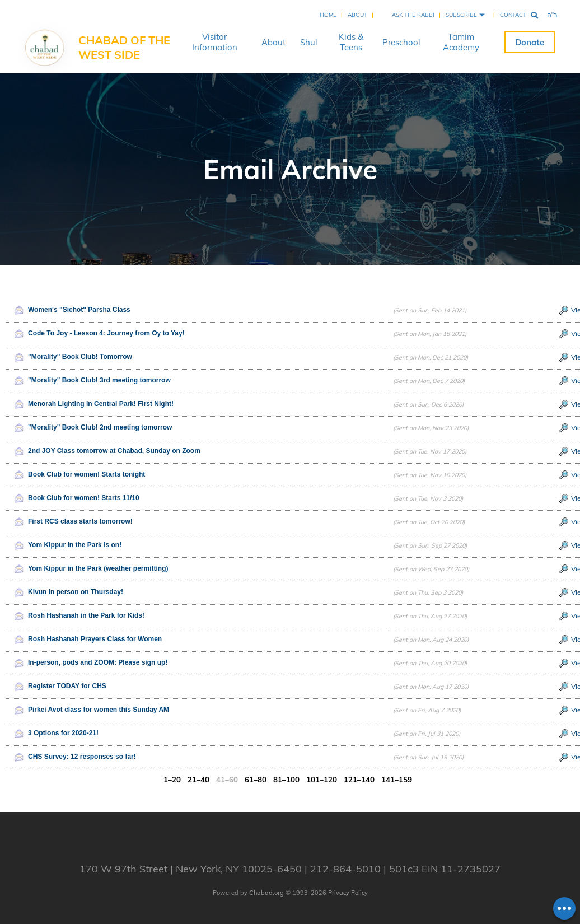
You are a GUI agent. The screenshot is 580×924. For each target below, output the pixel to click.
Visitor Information (215, 42)
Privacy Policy (348, 893)
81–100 (287, 780)
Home (328, 15)
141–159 (398, 780)
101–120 (323, 780)
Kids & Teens (351, 42)
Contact (513, 15)
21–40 (200, 780)
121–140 (360, 780)
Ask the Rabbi (413, 15)
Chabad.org (266, 893)
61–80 (257, 780)
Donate (530, 42)
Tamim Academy (461, 42)
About (357, 15)
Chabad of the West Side (124, 47)
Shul (309, 42)
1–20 (173, 780)
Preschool (401, 42)
